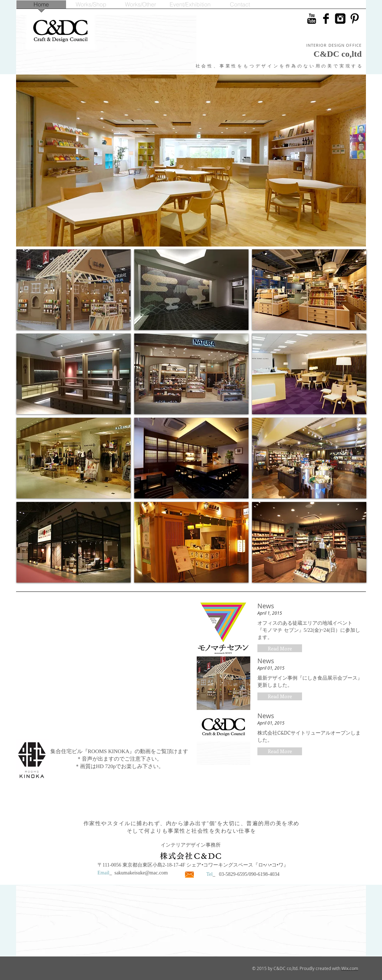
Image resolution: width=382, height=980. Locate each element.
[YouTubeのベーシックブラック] (312, 19)
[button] (280, 648)
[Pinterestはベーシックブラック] (355, 19)
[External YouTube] (103, 670)
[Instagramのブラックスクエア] (340, 19)
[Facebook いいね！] (320, 31)
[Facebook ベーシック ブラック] (326, 19)
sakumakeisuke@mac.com (141, 873)
